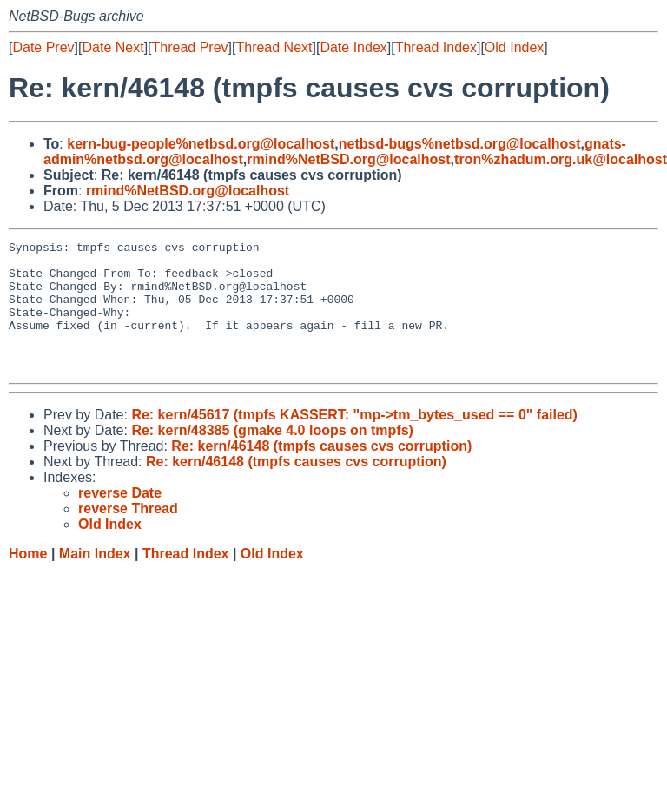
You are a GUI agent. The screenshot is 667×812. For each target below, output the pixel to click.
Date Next (112, 47)
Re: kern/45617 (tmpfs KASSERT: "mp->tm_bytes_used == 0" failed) (354, 441)
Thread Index (436, 47)
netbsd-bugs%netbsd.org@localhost (460, 144)
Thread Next (274, 47)
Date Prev (43, 47)
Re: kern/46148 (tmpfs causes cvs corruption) (321, 472)
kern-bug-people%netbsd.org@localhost (201, 144)
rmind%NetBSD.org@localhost (348, 159)
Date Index (353, 47)
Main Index (95, 580)
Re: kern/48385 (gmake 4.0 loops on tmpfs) (272, 456)
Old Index (514, 47)
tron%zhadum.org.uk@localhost (561, 159)
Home (28, 580)
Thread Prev (190, 47)
